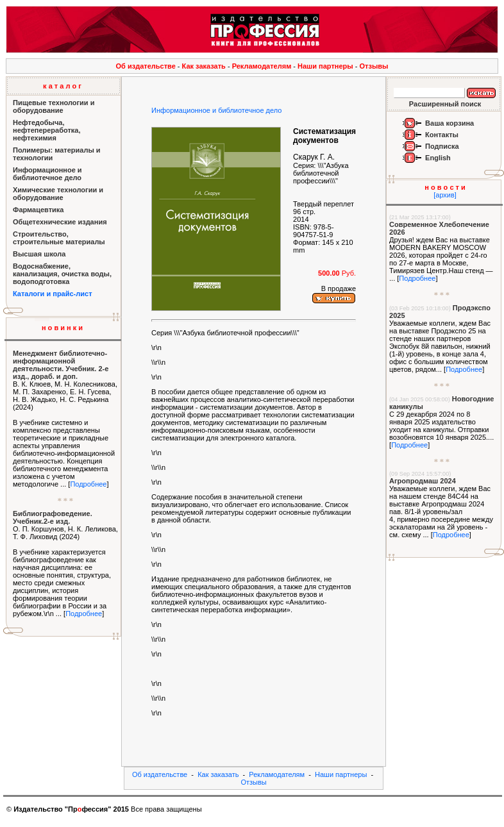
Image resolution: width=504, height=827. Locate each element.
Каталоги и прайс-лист (53, 294)
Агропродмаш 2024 (423, 481)
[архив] (445, 195)
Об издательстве (146, 66)
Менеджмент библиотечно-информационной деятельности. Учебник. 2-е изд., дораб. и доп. (61, 365)
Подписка (442, 146)
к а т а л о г (62, 86)
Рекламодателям (262, 66)
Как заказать (204, 66)
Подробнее (88, 484)
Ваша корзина (449, 123)
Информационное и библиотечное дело (216, 110)
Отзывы (374, 66)
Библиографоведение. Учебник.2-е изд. (53, 517)
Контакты (442, 135)
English (438, 158)
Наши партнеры (325, 66)
